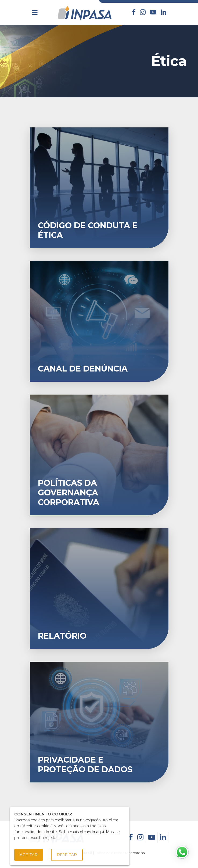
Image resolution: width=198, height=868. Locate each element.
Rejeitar (67, 855)
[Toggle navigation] (35, 12)
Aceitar (29, 855)
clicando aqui (92, 832)
